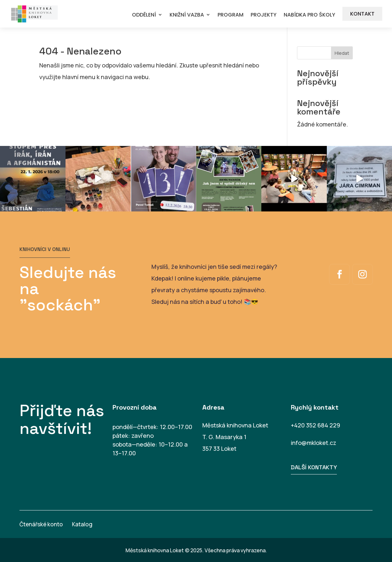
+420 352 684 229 (315, 425)
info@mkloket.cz (314, 443)
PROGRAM (231, 15)
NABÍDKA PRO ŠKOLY (309, 15)
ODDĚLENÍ (144, 15)
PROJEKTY (264, 15)
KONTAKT (362, 14)
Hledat (342, 53)
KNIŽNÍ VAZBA (187, 15)
